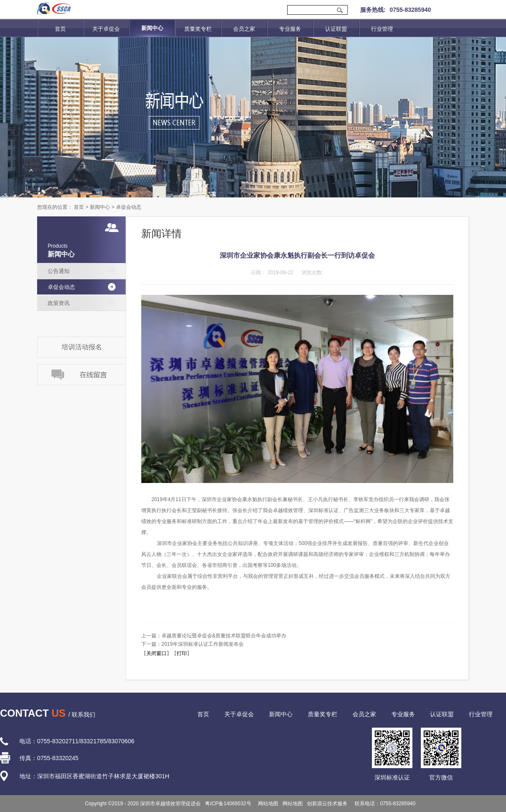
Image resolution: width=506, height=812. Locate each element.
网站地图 (267, 804)
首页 (60, 29)
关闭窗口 (156, 653)
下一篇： (192, 644)
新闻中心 (100, 207)
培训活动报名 (82, 347)
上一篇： (214, 636)
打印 (182, 653)
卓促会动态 (129, 207)
